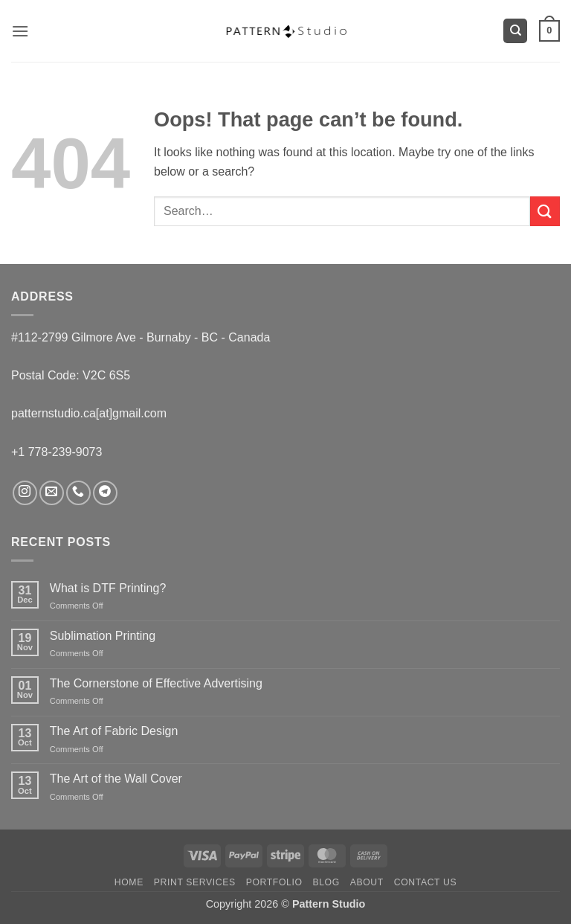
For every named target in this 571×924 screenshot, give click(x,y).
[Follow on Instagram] (25, 493)
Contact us (426, 882)
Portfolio (274, 882)
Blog (326, 882)
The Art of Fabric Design (114, 731)
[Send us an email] (52, 493)
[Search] (515, 31)
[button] (20, 31)
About (367, 882)
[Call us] (78, 493)
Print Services (195, 882)
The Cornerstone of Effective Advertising (156, 683)
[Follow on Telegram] (105, 493)
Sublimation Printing (103, 636)
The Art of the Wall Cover (116, 779)
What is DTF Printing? (108, 588)
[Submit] (545, 211)
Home (129, 882)
